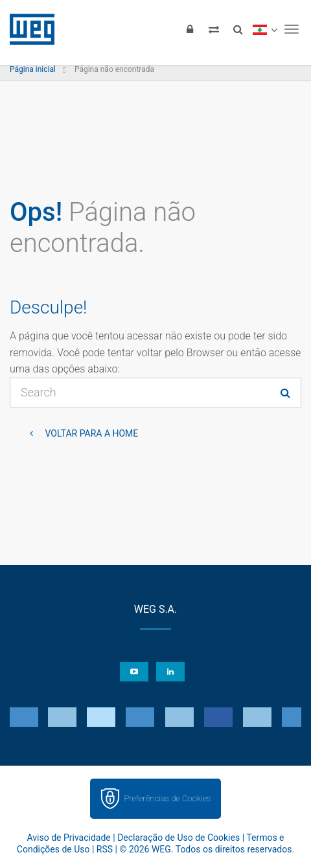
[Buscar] (238, 29)
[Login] (190, 29)
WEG (28, 29)
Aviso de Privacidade (68, 838)
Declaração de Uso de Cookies (179, 838)
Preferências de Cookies (167, 798)
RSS (105, 849)
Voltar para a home (90, 433)
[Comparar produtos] (214, 29)
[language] (265, 29)
